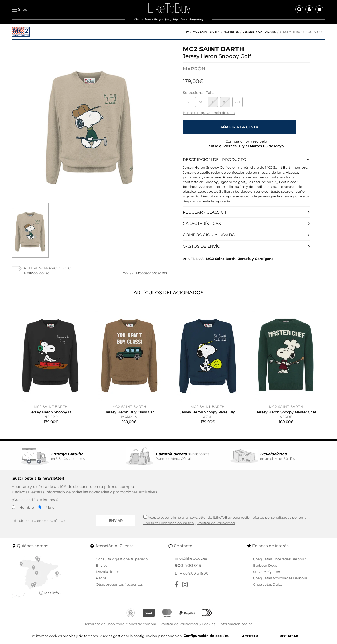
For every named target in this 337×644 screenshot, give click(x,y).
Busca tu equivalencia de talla (209, 113)
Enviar (116, 520)
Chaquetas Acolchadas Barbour (280, 578)
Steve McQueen (267, 572)
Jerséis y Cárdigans (259, 32)
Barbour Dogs (265, 565)
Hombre (27, 507)
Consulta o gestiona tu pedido (122, 559)
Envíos (102, 565)
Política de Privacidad (216, 523)
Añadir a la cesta (239, 127)
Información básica (236, 624)
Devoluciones (108, 572)
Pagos (101, 578)
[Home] (186, 32)
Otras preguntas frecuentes (119, 584)
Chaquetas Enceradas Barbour (279, 559)
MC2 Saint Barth (206, 32)
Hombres (231, 32)
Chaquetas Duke (268, 584)
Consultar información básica (169, 523)
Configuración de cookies (206, 636)
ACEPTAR (250, 636)
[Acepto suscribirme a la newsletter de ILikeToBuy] (145, 517)
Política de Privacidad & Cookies (188, 624)
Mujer (51, 507)
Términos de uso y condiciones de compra (120, 624)
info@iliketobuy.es (191, 558)
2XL (238, 102)
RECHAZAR (289, 636)
